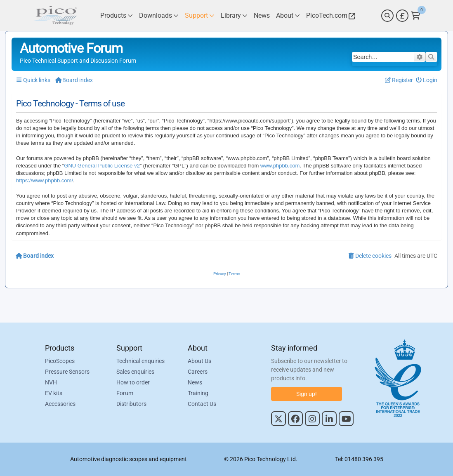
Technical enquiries (140, 361)
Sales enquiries (135, 372)
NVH (51, 382)
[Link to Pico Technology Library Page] (234, 15)
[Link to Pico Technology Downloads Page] (159, 15)
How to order (133, 382)
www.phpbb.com (280, 166)
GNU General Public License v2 (102, 166)
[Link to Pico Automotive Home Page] (55, 15)
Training (198, 393)
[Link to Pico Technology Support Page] (200, 15)
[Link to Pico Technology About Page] (288, 15)
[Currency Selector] (402, 16)
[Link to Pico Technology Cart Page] (416, 16)
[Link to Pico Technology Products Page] (117, 15)
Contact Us (202, 404)
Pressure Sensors (67, 372)
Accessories (60, 404)
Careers (198, 372)
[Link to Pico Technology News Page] (262, 15)
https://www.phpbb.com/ (45, 180)
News (195, 382)
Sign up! (307, 394)
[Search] (387, 16)
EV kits (54, 393)
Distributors (131, 404)
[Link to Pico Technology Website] (330, 15)
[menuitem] (427, 80)
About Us (199, 361)
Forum (125, 393)
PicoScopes (60, 361)
